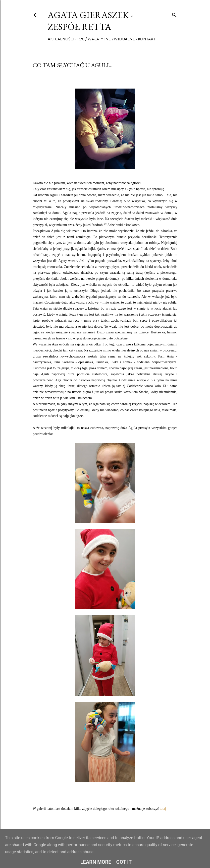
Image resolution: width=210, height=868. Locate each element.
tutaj (163, 809)
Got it (124, 862)
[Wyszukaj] (174, 14)
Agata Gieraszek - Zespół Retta (90, 21)
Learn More (96, 862)
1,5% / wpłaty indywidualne (106, 39)
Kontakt (147, 39)
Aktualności (61, 39)
